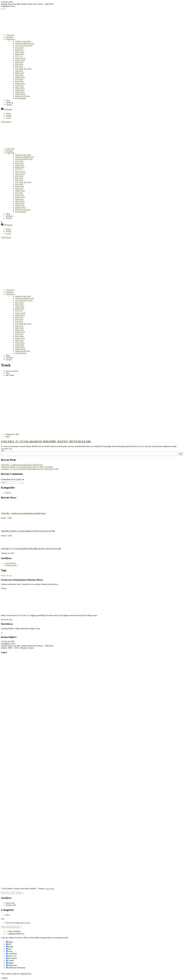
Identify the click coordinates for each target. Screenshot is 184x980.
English (9, 116)
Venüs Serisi (20, 90)
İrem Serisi (19, 64)
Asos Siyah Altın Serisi (24, 46)
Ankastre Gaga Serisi (23, 41)
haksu (8, 436)
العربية (8, 118)
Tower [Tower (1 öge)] (7, 575)
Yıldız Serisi (20, 92)
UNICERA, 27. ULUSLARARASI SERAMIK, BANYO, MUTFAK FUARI (46, 441)
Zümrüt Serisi (20, 94)
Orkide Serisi (20, 77)
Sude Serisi (19, 86)
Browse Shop (25, 923)
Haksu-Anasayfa (12, 371)
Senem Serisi (20, 83)
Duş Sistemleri (21, 98)
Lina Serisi (19, 71)
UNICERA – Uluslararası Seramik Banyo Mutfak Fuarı (22, 465)
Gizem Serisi (20, 60)
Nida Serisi (19, 75)
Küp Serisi (19, 67)
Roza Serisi (19, 81)
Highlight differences (15, 934)
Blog (7, 373)
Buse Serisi (19, 50)
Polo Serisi (19, 79)
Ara (2, 451)
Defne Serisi (20, 54)
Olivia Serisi (20, 88)
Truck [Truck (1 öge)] (10, 575)
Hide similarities (13, 931)
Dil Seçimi (8, 109)
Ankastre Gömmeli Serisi (25, 43)
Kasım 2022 (11, 563)
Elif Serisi (19, 56)
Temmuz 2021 (12, 565)
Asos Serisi (19, 48)
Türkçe (8, 113)
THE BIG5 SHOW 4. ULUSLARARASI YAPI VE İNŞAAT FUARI (27, 467)
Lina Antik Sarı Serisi (23, 69)
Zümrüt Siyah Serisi (23, 96)
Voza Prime (50, 889)
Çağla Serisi (20, 52)
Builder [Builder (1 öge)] (3, 575)
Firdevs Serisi (20, 58)
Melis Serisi (20, 73)
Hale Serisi (19, 62)
